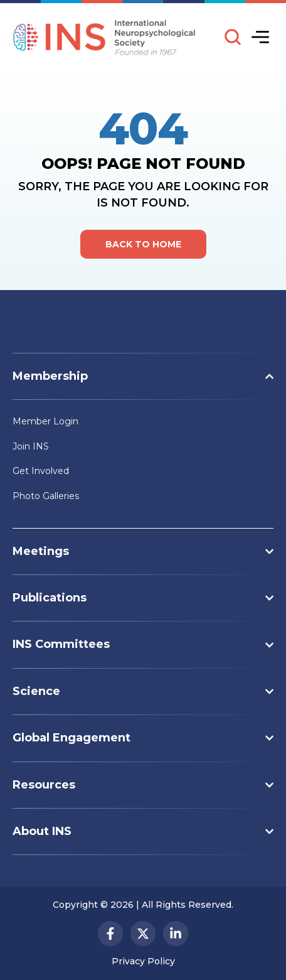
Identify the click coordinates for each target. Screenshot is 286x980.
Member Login (45, 421)
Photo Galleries (46, 496)
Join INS (31, 446)
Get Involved (41, 471)
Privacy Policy (143, 961)
